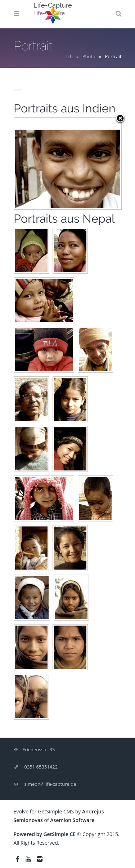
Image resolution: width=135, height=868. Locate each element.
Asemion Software (72, 820)
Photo (89, 56)
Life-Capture (53, 5)
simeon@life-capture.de (50, 784)
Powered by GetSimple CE (45, 834)
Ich (69, 56)
